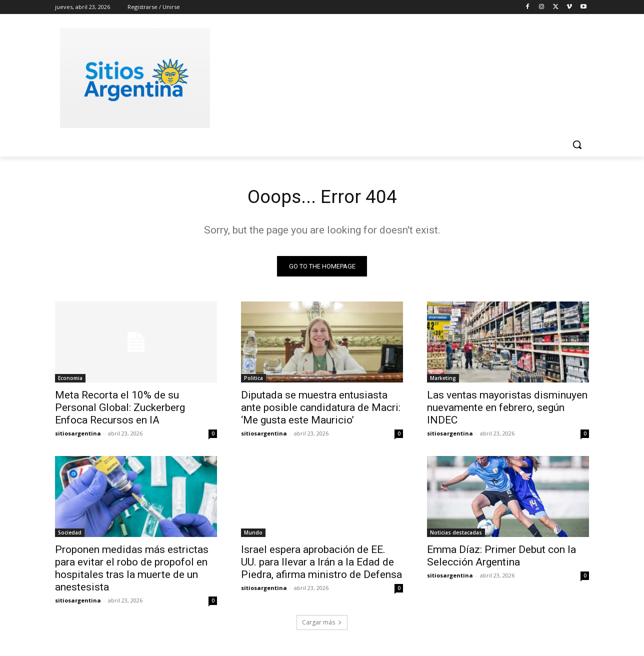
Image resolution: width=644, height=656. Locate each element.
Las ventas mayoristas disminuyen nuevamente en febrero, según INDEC (507, 409)
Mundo (253, 534)
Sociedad (70, 534)
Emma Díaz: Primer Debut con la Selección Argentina (501, 558)
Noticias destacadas (456, 534)
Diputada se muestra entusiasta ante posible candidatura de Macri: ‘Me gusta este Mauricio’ (321, 409)
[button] (577, 144)
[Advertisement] (397, 76)
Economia (70, 380)
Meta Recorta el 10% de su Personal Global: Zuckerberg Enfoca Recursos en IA (120, 409)
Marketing (443, 380)
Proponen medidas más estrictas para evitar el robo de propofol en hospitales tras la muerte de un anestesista (132, 570)
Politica (253, 380)
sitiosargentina (78, 435)
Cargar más (322, 624)
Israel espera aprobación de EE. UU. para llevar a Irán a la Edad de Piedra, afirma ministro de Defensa (321, 564)
